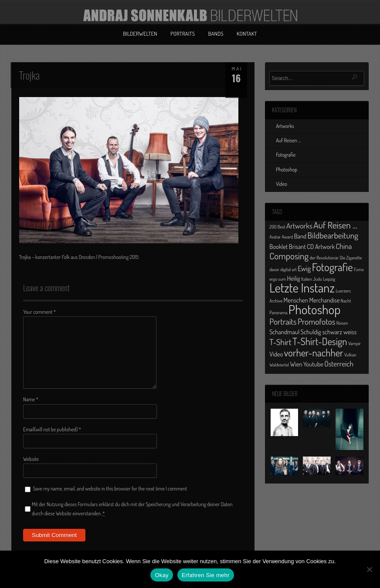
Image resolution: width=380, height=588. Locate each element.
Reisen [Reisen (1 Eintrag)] (342, 323)
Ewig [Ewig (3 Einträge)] (304, 268)
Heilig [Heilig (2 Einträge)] (293, 278)
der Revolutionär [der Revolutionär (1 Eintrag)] (324, 258)
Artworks (285, 126)
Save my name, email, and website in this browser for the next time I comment (110, 489)
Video (282, 184)
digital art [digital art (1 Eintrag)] (288, 269)
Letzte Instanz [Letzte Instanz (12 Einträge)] (302, 288)
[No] (369, 569)
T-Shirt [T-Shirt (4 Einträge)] (280, 342)
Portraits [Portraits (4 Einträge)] (283, 321)
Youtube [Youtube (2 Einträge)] (313, 364)
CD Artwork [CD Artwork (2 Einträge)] (321, 246)
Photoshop (287, 170)
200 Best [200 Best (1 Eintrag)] (277, 227)
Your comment (39, 312)
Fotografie (286, 155)
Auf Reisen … (288, 140)
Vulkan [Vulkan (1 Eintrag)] (350, 355)
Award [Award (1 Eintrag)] (288, 237)
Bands (216, 34)
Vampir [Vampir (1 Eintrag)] (355, 343)
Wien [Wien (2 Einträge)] (296, 364)
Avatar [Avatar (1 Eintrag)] (275, 237)
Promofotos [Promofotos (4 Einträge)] (316, 321)
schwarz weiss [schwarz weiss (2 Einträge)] (339, 332)
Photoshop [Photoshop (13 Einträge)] (315, 309)
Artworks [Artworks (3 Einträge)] (299, 225)
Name (31, 399)
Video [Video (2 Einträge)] (276, 354)
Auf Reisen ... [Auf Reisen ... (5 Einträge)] (335, 225)
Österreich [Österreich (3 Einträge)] (339, 363)
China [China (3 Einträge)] (344, 246)
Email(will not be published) (52, 429)
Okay (161, 575)
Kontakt (247, 34)
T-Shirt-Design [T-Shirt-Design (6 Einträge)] (320, 341)
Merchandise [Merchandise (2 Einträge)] (324, 300)
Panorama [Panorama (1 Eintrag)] (278, 312)
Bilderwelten (140, 34)
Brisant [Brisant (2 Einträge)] (297, 246)
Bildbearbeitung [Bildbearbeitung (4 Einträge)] (333, 235)
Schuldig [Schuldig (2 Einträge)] (311, 332)
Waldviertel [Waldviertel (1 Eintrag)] (279, 365)
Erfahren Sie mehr (206, 575)
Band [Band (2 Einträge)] (300, 236)
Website (31, 459)
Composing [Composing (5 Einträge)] (289, 256)
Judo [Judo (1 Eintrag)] (317, 279)
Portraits (183, 34)
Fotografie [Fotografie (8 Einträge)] (332, 267)
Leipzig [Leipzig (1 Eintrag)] (329, 279)
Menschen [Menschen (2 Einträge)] (296, 300)
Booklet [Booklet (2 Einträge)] (278, 246)
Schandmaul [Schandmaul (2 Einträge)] (284, 332)
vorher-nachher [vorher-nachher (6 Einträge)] (314, 353)
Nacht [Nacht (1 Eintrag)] (346, 301)
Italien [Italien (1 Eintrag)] (306, 279)
